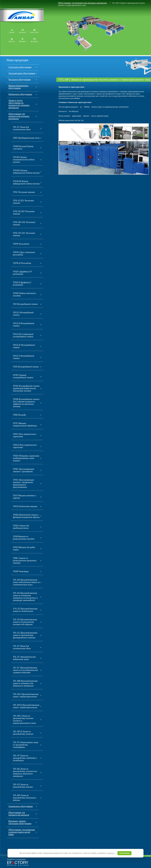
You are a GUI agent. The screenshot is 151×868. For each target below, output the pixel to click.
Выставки (34, 41)
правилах (111, 853)
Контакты (22, 31)
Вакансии (22, 40)
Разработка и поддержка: (16, 859)
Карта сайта (34, 31)
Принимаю (124, 853)
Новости (12, 41)
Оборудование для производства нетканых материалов (82, 3)
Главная (12, 31)
